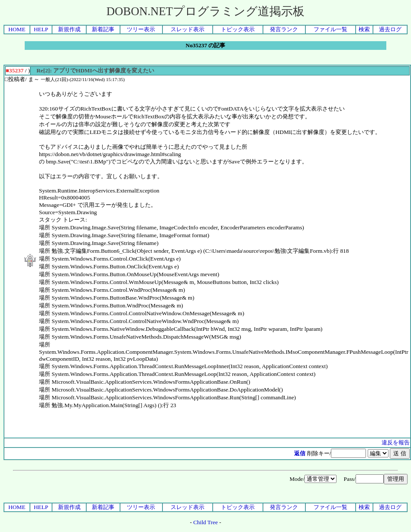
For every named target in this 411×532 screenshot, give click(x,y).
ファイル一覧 (330, 29)
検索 (364, 29)
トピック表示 (238, 29)
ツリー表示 (141, 29)
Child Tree (205, 522)
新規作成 (69, 29)
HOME (17, 29)
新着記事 (103, 29)
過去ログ (390, 29)
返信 (300, 453)
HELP (41, 29)
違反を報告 (396, 442)
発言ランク (284, 29)
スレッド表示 (188, 29)
